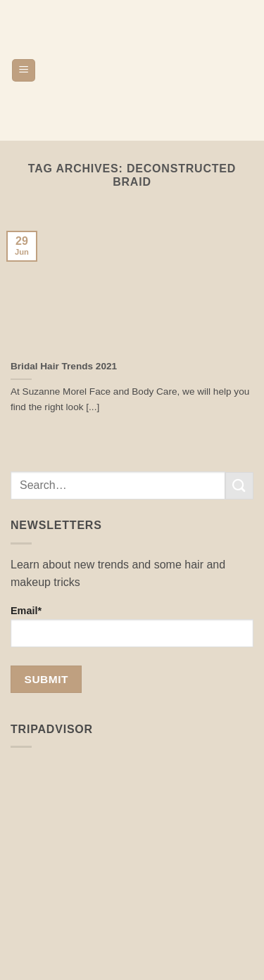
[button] (24, 71)
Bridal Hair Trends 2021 (64, 366)
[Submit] (239, 486)
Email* (132, 626)
